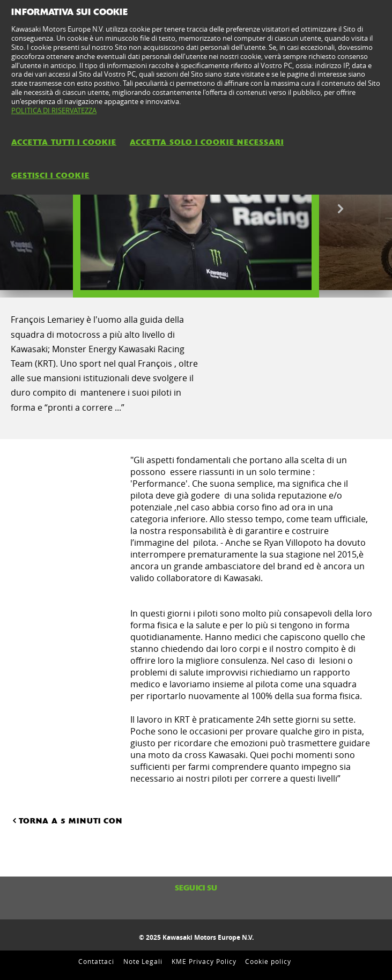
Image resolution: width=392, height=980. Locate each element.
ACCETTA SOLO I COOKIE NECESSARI (207, 142)
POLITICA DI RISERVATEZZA (54, 110)
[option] (196, 209)
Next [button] (340, 209)
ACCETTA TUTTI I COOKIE (64, 142)
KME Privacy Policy (204, 961)
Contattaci (96, 961)
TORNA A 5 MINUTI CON (66, 820)
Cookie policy (268, 961)
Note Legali (143, 961)
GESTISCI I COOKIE (50, 175)
